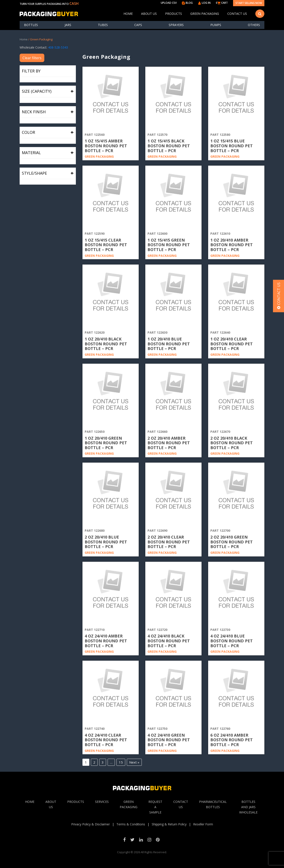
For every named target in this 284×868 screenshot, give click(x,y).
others (254, 25)
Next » (134, 762)
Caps (138, 25)
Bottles (31, 25)
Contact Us (237, 14)
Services (102, 802)
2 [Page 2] (94, 762)
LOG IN (204, 3)
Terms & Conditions (131, 824)
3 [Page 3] (103, 762)
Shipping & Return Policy (169, 824)
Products (174, 14)
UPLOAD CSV (169, 3)
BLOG (187, 3)
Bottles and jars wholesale (248, 807)
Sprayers (176, 25)
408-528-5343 (58, 47)
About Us (149, 14)
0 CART (222, 3)
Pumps (216, 25)
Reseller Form (203, 824)
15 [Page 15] (121, 762)
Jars (68, 25)
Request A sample (155, 807)
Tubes (103, 25)
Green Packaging (205, 14)
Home (128, 14)
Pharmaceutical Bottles (213, 804)
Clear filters (32, 58)
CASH (74, 4)
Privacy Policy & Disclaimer (91, 824)
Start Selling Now (249, 3)
